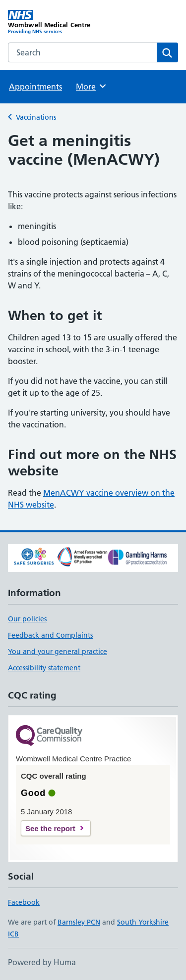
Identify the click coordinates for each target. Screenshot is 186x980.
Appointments (35, 87)
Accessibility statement (44, 668)
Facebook (24, 902)
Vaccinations (36, 117)
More (92, 86)
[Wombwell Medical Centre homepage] (51, 22)
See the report (50, 828)
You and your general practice (58, 652)
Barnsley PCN (79, 922)
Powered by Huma (42, 962)
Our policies (27, 619)
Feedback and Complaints (50, 635)
